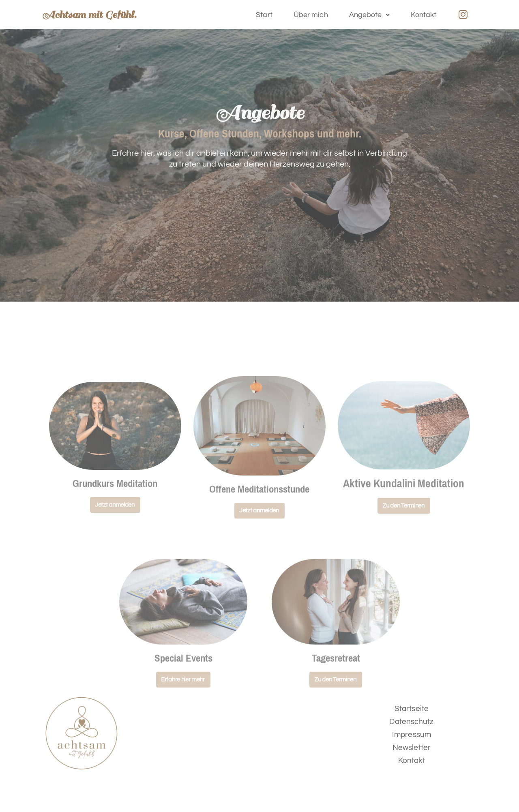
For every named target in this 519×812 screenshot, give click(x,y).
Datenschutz (411, 722)
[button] (369, 15)
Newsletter (412, 748)
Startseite (412, 709)
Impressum (412, 735)
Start (264, 15)
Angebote (369, 15)
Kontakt (424, 15)
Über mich (311, 15)
